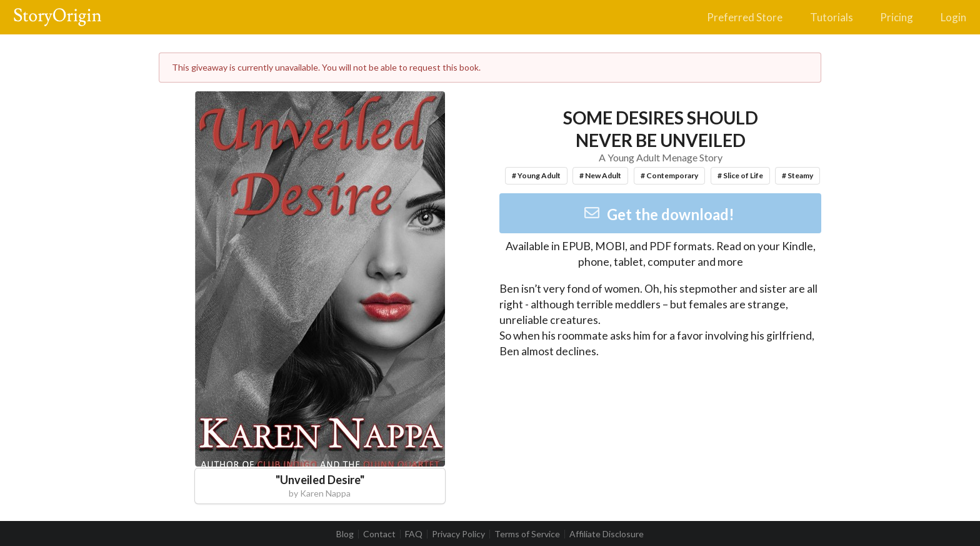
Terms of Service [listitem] (527, 534)
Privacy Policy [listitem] (458, 534)
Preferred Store (745, 17)
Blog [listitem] (345, 534)
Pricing (897, 17)
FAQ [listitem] (414, 534)
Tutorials (832, 17)
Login (953, 17)
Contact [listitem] (379, 534)
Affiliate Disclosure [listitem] (607, 534)
